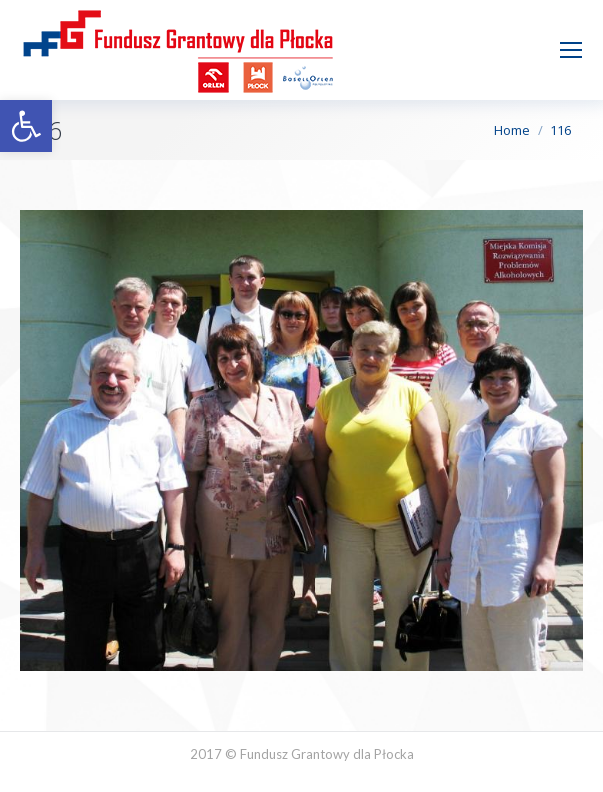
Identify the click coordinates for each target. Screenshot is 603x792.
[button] (26, 126)
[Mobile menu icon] (571, 50)
